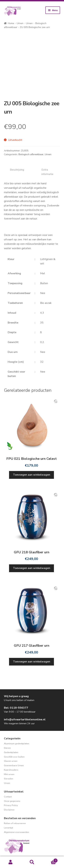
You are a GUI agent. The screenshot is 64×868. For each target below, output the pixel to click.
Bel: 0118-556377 (16, 708)
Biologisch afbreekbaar (31, 154)
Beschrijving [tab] (17, 170)
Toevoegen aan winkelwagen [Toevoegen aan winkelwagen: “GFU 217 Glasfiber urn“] (32, 662)
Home (11, 23)
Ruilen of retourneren (15, 823)
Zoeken (32, 862)
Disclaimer (9, 810)
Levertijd (8, 828)
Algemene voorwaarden (16, 832)
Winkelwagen (50, 860)
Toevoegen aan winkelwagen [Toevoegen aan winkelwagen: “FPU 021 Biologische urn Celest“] (32, 475)
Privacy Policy (11, 805)
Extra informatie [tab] (47, 172)
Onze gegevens (12, 801)
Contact (8, 797)
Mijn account (11, 862)
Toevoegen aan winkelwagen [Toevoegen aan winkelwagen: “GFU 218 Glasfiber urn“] (32, 568)
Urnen (20, 23)
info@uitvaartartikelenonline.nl (25, 719)
